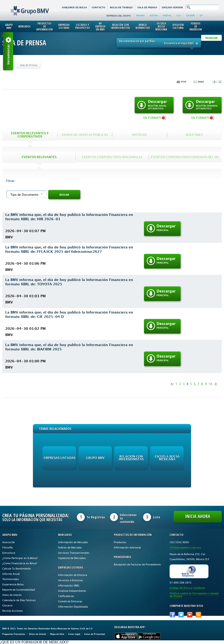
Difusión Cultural (178, 26)
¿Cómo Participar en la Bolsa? (20, 558)
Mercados (24, 26)
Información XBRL (69, 585)
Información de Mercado (73, 542)
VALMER (190, 15)
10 (210, 384)
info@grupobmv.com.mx (185, 548)
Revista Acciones (13, 611)
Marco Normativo (143, 26)
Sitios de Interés (12, 595)
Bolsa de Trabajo (121, 7)
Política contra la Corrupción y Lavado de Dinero (194, 595)
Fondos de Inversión (196, 26)
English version (172, 7)
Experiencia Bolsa (13, 584)
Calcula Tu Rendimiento (17, 568)
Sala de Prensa (147, 7)
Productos (120, 542)
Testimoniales (11, 579)
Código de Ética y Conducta (187, 588)
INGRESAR (211, 38)
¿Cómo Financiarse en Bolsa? (20, 563)
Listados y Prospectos (83, 26)
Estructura (9, 553)
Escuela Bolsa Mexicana (161, 26)
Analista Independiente (72, 591)
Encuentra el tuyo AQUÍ (181, 43)
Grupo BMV (25, 7)
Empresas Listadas (64, 26)
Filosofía (7, 547)
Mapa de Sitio (57, 634)
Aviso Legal (74, 634)
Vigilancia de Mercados (72, 558)
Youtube (190, 615)
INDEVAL (167, 15)
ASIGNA (154, 15)
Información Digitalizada (73, 607)
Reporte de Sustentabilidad (19, 590)
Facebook (172, 615)
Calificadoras (66, 596)
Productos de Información (44, 26)
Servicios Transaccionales (74, 553)
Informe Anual (11, 574)
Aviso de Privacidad (95, 634)
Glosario (7, 605)
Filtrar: (11, 181)
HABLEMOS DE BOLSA (74, 7)
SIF (201, 15)
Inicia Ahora (198, 516)
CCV (179, 15)
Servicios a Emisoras (71, 580)
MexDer (140, 15)
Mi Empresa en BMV (100, 26)
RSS (198, 615)
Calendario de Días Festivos (19, 600)
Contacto (98, 7)
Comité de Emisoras (70, 601)
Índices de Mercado (70, 547)
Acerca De (8, 542)
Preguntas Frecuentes (14, 634)
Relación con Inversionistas (120, 26)
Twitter (181, 615)
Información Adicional (127, 547)
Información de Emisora (73, 575)
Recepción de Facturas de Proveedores (137, 564)
